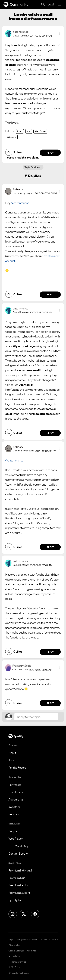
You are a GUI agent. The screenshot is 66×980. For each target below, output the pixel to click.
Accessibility (14, 956)
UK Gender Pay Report (18, 973)
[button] (60, 34)
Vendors (14, 814)
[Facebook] (35, 914)
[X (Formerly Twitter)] (24, 914)
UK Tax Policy (14, 967)
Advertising (16, 799)
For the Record (17, 768)
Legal (11, 939)
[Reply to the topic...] (36, 717)
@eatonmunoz (20, 203)
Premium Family (18, 885)
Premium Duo (17, 878)
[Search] (43, 4)
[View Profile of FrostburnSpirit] (22, 666)
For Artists (15, 785)
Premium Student (19, 893)
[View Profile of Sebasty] (18, 189)
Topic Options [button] (32, 167)
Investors (14, 807)
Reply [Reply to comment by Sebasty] (50, 294)
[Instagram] (13, 914)
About (12, 753)
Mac (29, 131)
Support (14, 831)
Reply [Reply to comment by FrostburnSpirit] (50, 703)
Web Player (40, 131)
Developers (16, 792)
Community (16, 4)
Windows (12, 137)
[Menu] (60, 4)
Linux (20, 131)
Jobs (11, 760)
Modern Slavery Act (17, 962)
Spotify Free (16, 900)
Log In (51, 4)
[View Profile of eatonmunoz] (21, 32)
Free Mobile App (19, 846)
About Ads (31, 951)
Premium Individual (20, 870)
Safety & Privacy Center (27, 939)
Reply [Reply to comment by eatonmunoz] (50, 153)
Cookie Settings (16, 951)
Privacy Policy (14, 945)
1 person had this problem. (22, 157)
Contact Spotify (18, 854)
